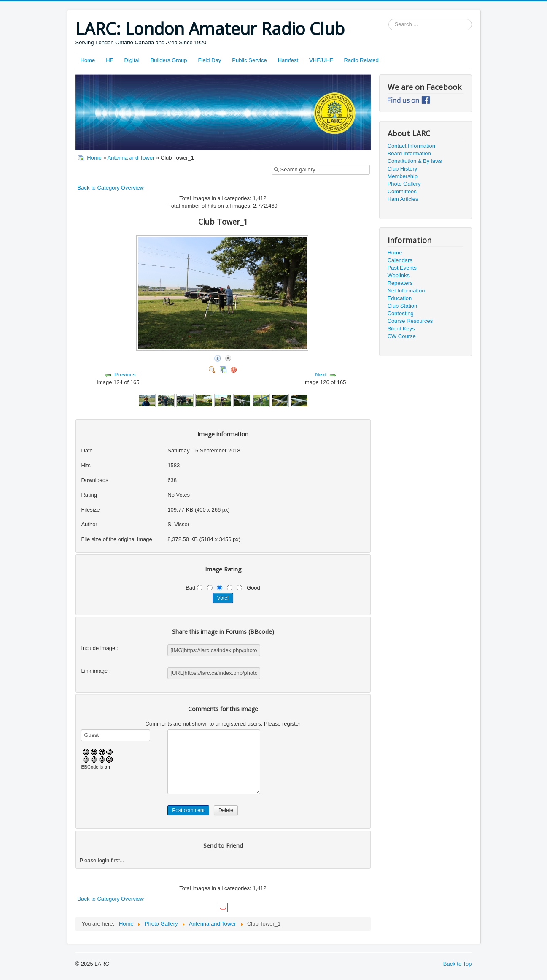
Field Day (209, 60)
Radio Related (361, 60)
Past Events (402, 268)
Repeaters (400, 283)
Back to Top (458, 964)
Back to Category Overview (111, 188)
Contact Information (411, 146)
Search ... (389, 19)
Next (321, 375)
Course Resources (410, 321)
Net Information (406, 291)
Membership (403, 176)
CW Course (402, 336)
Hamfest (288, 60)
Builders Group (169, 60)
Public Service (249, 60)
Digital (132, 60)
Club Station (403, 306)
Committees (402, 191)
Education (400, 298)
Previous (125, 375)
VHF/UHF (321, 60)
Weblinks (399, 275)
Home (88, 60)
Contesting (401, 313)
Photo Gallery (404, 184)
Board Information (409, 153)
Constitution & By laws (415, 161)
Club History (403, 169)
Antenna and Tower (131, 158)
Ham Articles (403, 199)
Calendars (400, 260)
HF (109, 60)
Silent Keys (401, 329)
